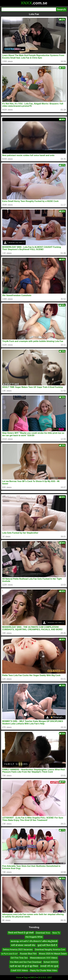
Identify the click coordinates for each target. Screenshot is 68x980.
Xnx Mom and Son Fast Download (26, 962)
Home (19, 977)
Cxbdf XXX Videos (19, 970)
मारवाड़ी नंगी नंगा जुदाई (49, 966)
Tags (26, 977)
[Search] (29, 9)
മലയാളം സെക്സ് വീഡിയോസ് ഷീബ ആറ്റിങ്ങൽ (34, 941)
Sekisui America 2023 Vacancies (18, 949)
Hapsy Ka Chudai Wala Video (44, 970)
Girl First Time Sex (19, 958)
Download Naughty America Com (50, 949)
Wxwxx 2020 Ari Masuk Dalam (53, 954)
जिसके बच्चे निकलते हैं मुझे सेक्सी (21, 933)
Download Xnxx (43, 933)
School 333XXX (51, 962)
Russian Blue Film (28, 954)
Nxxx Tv (56, 933)
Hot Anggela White (34, 937)
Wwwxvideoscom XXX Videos (44, 958)
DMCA (33, 977)
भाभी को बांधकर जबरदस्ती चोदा (23, 945)
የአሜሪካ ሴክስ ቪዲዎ (10, 954)
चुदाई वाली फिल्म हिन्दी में (47, 945)
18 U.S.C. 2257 (45, 977)
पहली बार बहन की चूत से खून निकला (24, 966)
